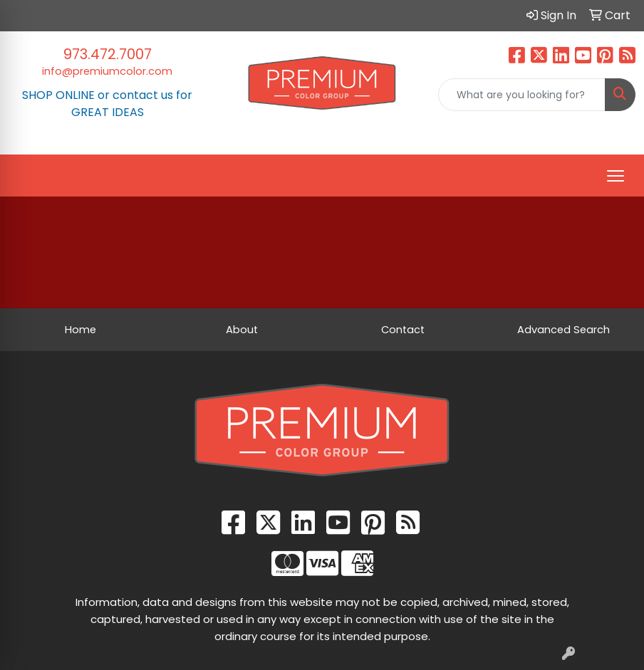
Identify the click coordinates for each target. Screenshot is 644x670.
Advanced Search (563, 330)
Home (80, 330)
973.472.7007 (108, 54)
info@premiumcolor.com (107, 71)
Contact (403, 330)
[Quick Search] (522, 95)
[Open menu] (616, 176)
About (242, 330)
